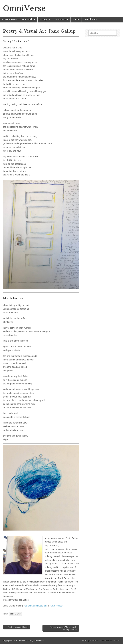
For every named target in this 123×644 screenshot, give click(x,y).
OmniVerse (24, 8)
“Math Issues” (56, 606)
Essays (43, 19)
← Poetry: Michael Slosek (17, 627)
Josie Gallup (15, 614)
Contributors (90, 19)
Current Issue (9, 19)
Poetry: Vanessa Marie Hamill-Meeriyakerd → (64, 628)
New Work (27, 19)
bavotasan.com (113, 641)
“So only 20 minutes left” (35, 606)
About (76, 19)
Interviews (60, 19)
